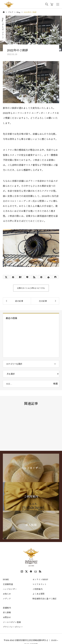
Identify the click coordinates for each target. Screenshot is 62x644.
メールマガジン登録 (12, 622)
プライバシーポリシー (13, 627)
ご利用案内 (37, 589)
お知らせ (7, 594)
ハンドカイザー (10, 589)
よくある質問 (38, 594)
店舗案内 (7, 608)
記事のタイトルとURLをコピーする (31, 288)
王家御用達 (8, 584)
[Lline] (27, 277)
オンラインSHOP (40, 579)
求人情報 (7, 612)
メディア (7, 599)
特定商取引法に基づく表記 (44, 599)
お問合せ (7, 617)
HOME (6, 579)
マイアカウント (39, 584)
